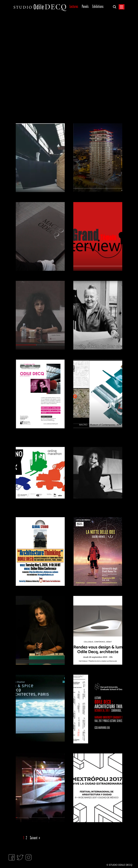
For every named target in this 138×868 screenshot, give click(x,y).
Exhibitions (98, 7)
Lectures (74, 7)
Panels (85, 7)
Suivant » (35, 838)
